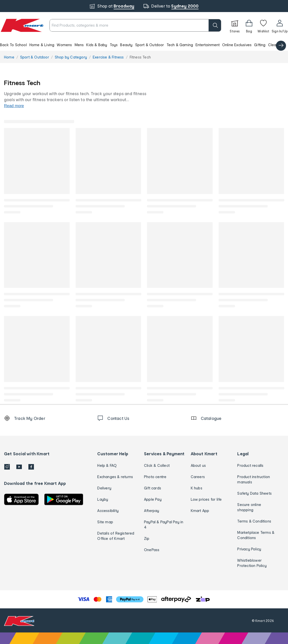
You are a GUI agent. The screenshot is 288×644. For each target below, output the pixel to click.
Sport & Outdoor (150, 45)
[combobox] (135, 25)
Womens (64, 45)
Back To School (13, 45)
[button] (144, 45)
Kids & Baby (97, 45)
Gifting (260, 45)
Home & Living (42, 45)
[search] (215, 25)
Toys (114, 45)
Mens (79, 45)
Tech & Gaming (180, 45)
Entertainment (208, 45)
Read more (14, 106)
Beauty (126, 45)
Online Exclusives (237, 45)
